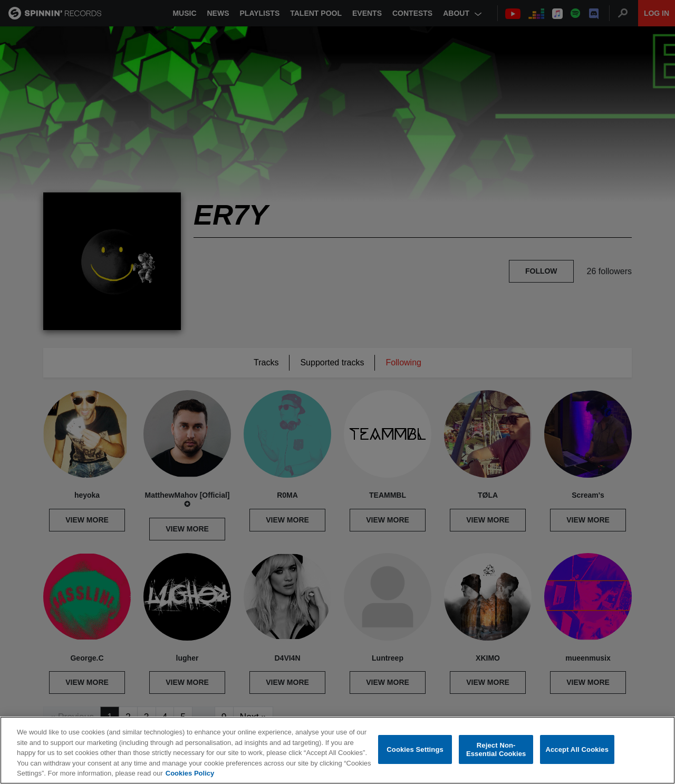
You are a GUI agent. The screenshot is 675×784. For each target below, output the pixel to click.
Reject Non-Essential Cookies (496, 750)
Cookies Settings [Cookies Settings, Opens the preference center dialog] (415, 750)
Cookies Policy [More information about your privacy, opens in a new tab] (190, 774)
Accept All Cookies (577, 750)
